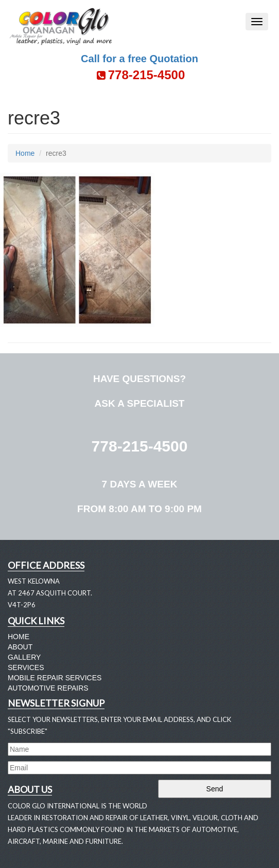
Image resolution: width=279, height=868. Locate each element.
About (20, 647)
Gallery (24, 657)
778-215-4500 (140, 446)
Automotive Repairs (48, 688)
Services (26, 667)
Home (25, 153)
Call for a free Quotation (139, 59)
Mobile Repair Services (55, 678)
